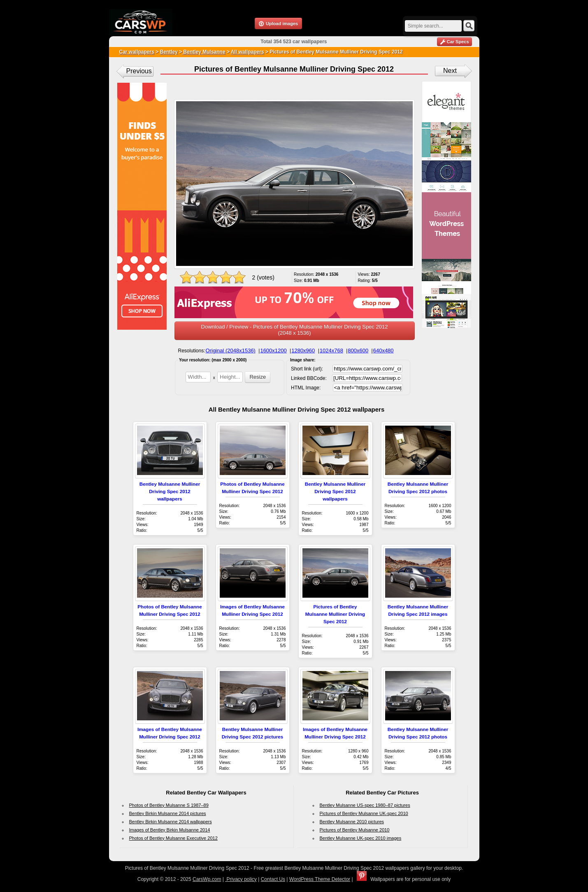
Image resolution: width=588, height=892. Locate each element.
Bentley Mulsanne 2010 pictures (352, 822)
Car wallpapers (137, 52)
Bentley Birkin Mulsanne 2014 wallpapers (171, 822)
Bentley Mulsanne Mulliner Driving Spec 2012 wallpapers (170, 491)
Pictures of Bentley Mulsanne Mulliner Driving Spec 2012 (335, 614)
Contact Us (273, 879)
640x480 (383, 351)
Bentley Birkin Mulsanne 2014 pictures (168, 813)
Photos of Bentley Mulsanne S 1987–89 (169, 805)
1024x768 (331, 351)
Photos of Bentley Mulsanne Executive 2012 (173, 838)
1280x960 (303, 351)
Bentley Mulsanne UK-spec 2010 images (361, 838)
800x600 (358, 351)
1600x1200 (273, 351)
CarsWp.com (207, 879)
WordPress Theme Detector (320, 879)
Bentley (169, 52)
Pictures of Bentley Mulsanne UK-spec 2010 (364, 813)
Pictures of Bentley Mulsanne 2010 (355, 830)
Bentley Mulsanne (203, 52)
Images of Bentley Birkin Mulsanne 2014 (170, 830)
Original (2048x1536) (231, 351)
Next (450, 71)
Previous (139, 71)
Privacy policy (241, 879)
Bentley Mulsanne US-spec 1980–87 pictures (365, 805)
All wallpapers (248, 52)
